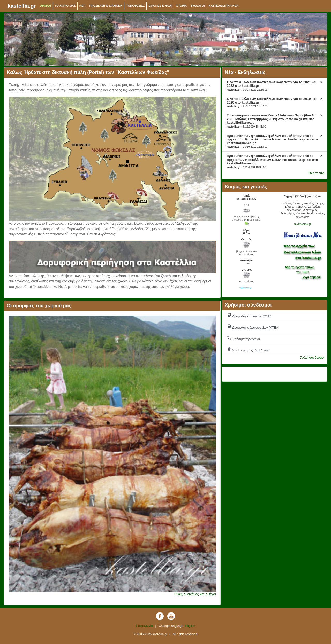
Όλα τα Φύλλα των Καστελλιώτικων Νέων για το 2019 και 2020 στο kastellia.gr (275, 102)
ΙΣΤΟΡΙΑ (181, 6)
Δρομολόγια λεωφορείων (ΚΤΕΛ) (253, 327)
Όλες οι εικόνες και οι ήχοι (195, 594)
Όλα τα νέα (316, 173)
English (190, 626)
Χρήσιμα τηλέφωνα (243, 338)
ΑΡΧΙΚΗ (46, 6)
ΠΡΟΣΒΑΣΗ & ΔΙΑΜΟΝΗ (106, 6)
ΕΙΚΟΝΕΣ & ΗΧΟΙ (160, 6)
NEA (82, 6)
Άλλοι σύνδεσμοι (312, 358)
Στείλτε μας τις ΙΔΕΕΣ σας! (249, 350)
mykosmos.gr (303, 224)
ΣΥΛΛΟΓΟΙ (198, 6)
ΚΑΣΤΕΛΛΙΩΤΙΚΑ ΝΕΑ (224, 6)
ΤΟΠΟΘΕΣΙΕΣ (135, 6)
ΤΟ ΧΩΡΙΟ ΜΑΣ (65, 6)
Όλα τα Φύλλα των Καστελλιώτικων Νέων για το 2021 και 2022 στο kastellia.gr (275, 85)
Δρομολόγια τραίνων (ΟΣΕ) (249, 315)
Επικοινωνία (144, 626)
